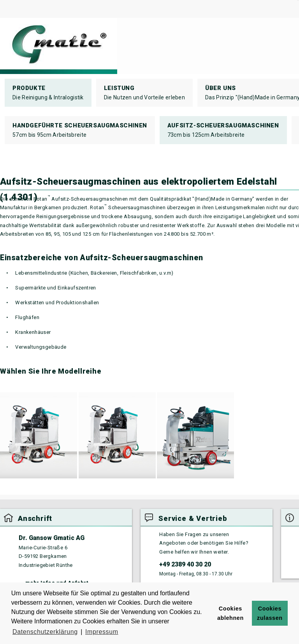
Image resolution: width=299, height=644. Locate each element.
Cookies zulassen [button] (270, 613)
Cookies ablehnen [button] (230, 613)
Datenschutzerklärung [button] (45, 632)
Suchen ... (297, 0)
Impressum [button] (102, 632)
